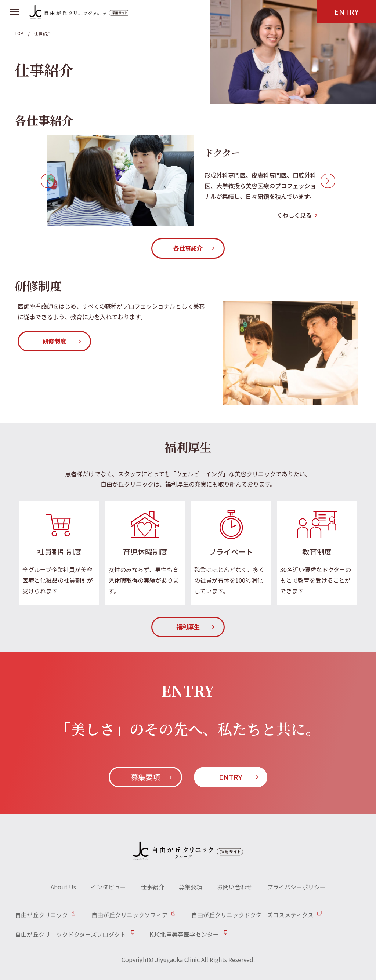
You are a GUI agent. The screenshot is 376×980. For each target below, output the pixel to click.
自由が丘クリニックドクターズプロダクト (70, 934)
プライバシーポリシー (296, 887)
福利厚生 (188, 627)
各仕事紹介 (188, 248)
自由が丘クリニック (41, 915)
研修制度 (54, 341)
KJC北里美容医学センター (184, 934)
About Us (63, 887)
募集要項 (145, 777)
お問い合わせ (235, 887)
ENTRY (347, 12)
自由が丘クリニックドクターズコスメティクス (252, 915)
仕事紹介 (152, 887)
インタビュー (108, 887)
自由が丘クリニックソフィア (130, 915)
